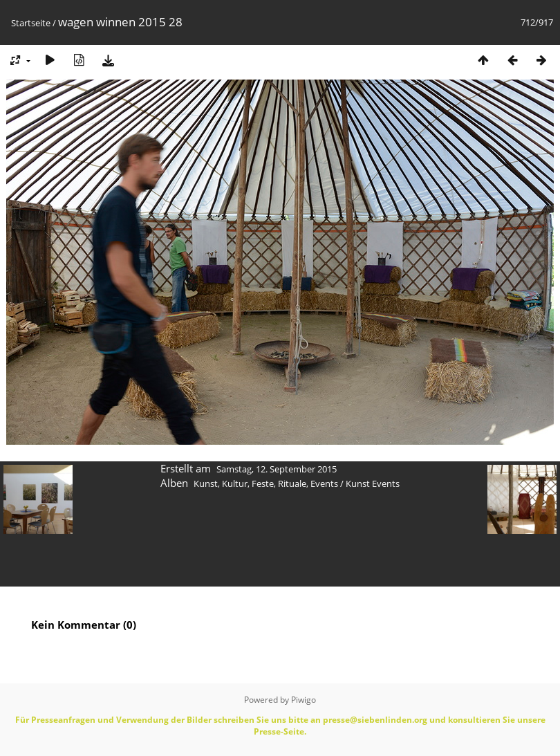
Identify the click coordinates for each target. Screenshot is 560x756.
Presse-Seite (279, 731)
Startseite (31, 23)
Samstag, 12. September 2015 (277, 469)
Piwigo (304, 700)
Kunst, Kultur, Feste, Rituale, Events (266, 483)
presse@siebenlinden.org (375, 720)
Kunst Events (373, 483)
